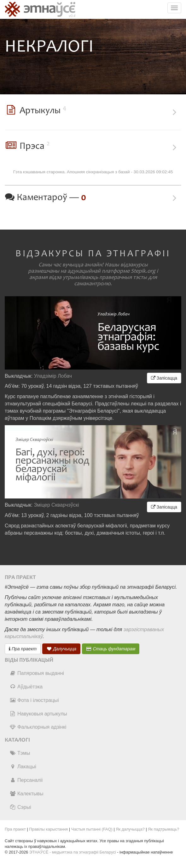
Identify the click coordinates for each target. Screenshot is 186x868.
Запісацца (164, 378)
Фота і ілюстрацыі (34, 700)
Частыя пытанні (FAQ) (92, 829)
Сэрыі (20, 807)
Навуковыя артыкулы (38, 714)
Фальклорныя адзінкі (38, 727)
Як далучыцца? (130, 829)
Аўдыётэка (26, 687)
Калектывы (26, 794)
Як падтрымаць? (163, 829)
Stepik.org (143, 271)
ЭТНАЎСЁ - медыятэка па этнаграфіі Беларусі (73, 852)
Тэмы (20, 753)
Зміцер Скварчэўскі (57, 505)
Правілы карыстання (48, 829)
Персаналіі (26, 780)
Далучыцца (61, 649)
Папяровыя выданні (37, 673)
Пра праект (23, 649)
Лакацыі (23, 767)
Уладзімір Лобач (53, 376)
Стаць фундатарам (111, 649)
